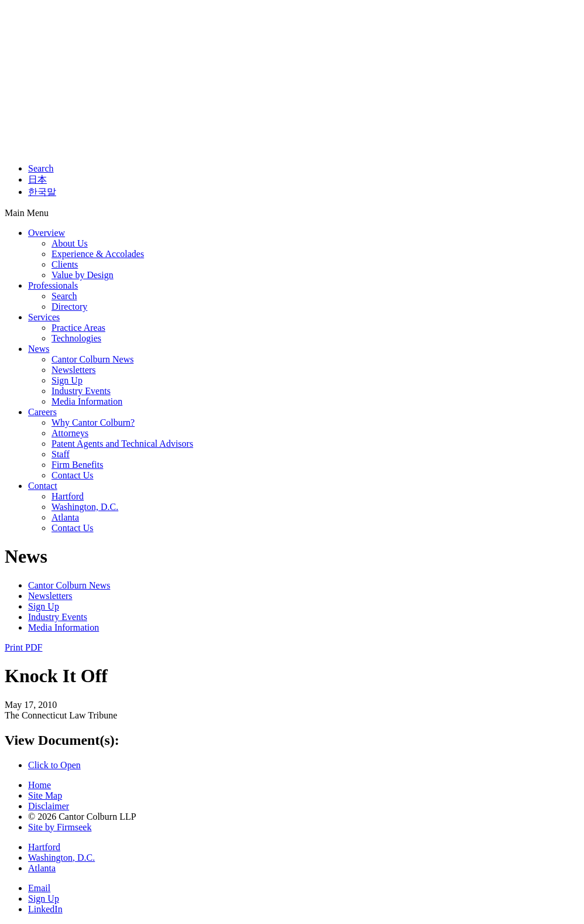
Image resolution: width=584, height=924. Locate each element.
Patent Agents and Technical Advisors (122, 444)
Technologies (76, 338)
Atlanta (65, 517)
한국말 (42, 192)
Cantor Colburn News (92, 359)
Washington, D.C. (85, 507)
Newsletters (74, 370)
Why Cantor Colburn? (93, 422)
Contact (43, 486)
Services (44, 317)
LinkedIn (45, 909)
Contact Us (73, 475)
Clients (65, 264)
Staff (61, 454)
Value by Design (83, 275)
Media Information (87, 401)
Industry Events (81, 391)
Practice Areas (78, 328)
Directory (69, 307)
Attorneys (70, 433)
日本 (37, 179)
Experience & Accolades (98, 254)
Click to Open (54, 765)
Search (41, 168)
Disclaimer (49, 806)
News (39, 349)
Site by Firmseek (60, 827)
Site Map (45, 795)
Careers (42, 412)
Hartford (68, 496)
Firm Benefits (77, 465)
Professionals (53, 285)
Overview (47, 233)
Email (39, 888)
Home (39, 785)
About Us (70, 243)
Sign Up (67, 380)
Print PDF (23, 647)
